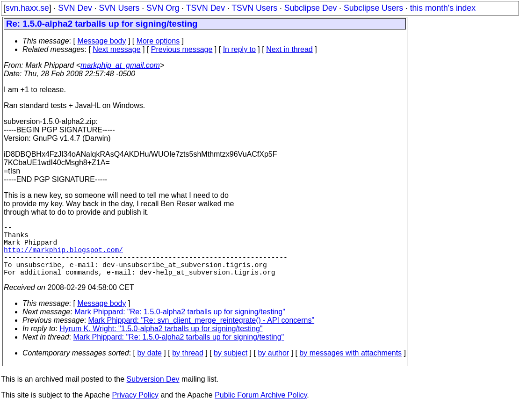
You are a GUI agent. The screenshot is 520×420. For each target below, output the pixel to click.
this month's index (443, 8)
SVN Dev (75, 8)
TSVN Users (254, 8)
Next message (116, 49)
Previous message (182, 49)
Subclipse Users (373, 8)
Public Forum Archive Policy (261, 408)
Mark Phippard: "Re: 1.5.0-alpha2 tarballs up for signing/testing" (180, 325)
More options (158, 41)
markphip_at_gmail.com (120, 65)
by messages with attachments (350, 366)
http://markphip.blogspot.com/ (63, 257)
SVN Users (119, 8)
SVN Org (163, 8)
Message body (101, 41)
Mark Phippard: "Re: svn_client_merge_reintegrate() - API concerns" (202, 333)
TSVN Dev (206, 8)
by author (273, 366)
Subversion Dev (153, 392)
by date (149, 366)
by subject (231, 366)
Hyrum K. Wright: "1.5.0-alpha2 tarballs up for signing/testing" (161, 342)
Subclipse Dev (311, 8)
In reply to (239, 49)
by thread (188, 366)
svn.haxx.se (27, 8)
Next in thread (289, 49)
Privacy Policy (135, 408)
